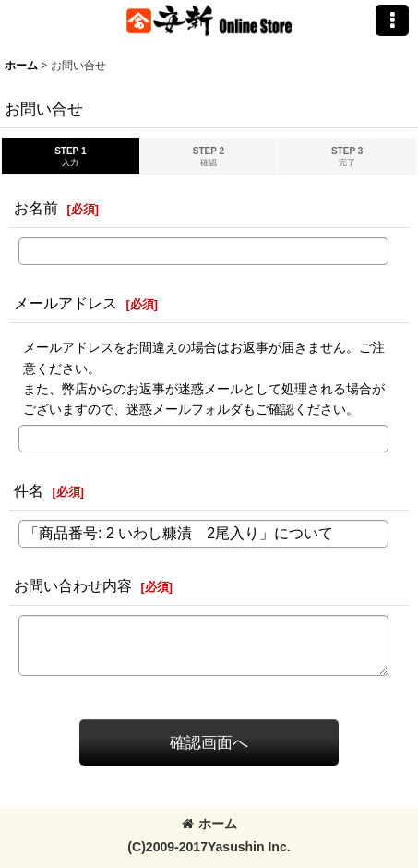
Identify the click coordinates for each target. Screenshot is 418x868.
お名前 (36, 208)
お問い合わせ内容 (73, 585)
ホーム (209, 824)
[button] (392, 20)
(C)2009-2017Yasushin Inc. (209, 847)
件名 (29, 490)
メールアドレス (66, 303)
